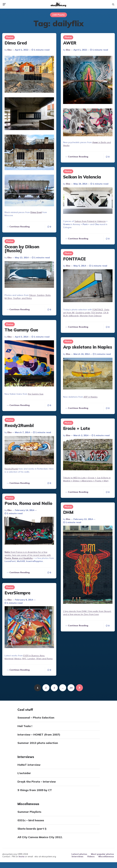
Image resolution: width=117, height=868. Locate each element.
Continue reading (20, 227)
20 (71, 688)
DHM (68, 512)
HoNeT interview (29, 765)
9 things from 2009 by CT (35, 790)
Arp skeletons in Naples (87, 347)
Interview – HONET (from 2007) (39, 735)
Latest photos (79, 854)
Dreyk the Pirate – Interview (37, 782)
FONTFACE (74, 259)
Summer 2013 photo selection (38, 743)
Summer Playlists (29, 812)
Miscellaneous (106, 856)
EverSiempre (17, 593)
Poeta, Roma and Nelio (28, 503)
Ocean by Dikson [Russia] (22, 249)
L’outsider (24, 773)
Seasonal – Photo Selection (36, 718)
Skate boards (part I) (32, 829)
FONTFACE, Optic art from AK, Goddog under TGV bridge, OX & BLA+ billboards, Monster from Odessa (86, 312)
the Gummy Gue (36, 394)
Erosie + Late (76, 428)
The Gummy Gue (21, 330)
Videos (91, 856)
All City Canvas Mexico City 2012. (40, 837)
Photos (10, 37)
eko (10, 50)
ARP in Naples (90, 397)
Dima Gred (16, 43)
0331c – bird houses (31, 820)
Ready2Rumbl (19, 425)
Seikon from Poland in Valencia (90, 221)
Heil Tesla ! (25, 726)
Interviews (78, 856)
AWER (70, 43)
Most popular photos (102, 854)
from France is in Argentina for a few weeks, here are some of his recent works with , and (28, 555)
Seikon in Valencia (82, 177)
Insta (22, 856)
